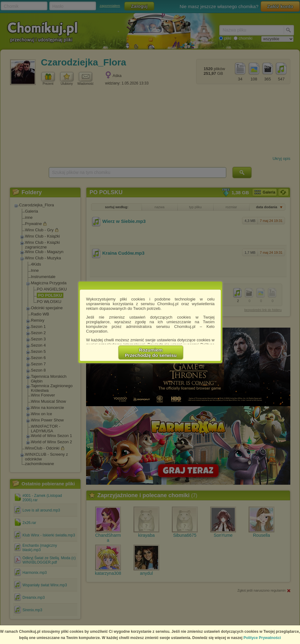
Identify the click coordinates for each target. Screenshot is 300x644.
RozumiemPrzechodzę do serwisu (151, 353)
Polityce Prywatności (262, 638)
